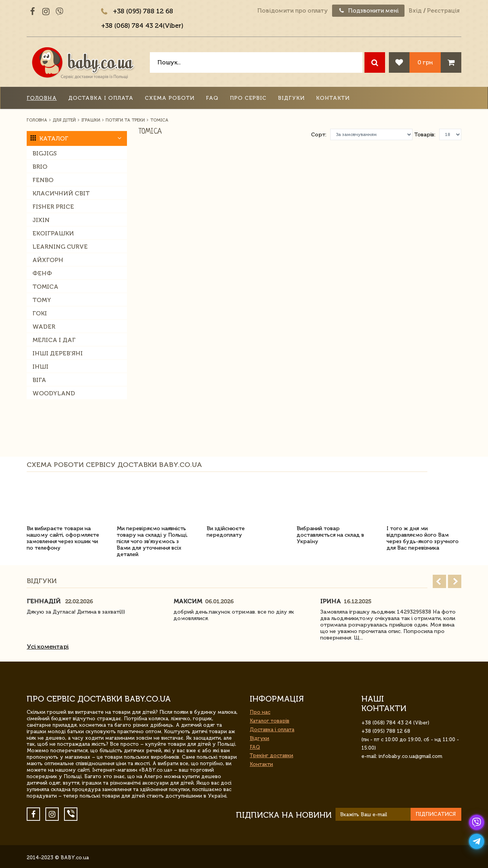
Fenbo (43, 180)
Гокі (40, 313)
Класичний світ (61, 193)
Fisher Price (53, 207)
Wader (44, 327)
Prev (439, 581)
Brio (40, 167)
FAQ (212, 98)
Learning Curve (60, 247)
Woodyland (54, 393)
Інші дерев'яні (58, 353)
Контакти (333, 98)
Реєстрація (443, 11)
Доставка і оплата (101, 98)
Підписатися (436, 814)
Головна (42, 98)
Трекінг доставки (271, 755)
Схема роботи (170, 98)
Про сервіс (248, 98)
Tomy (42, 300)
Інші (40, 367)
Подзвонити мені (368, 11)
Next (455, 581)
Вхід (415, 11)
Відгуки (291, 98)
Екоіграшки (53, 233)
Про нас (260, 712)
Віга (39, 380)
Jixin (41, 220)
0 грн (425, 62)
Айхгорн (48, 260)
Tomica (45, 287)
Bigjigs (45, 153)
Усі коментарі (48, 647)
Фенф (42, 273)
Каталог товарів (270, 721)
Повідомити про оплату (293, 11)
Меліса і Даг (54, 340)
